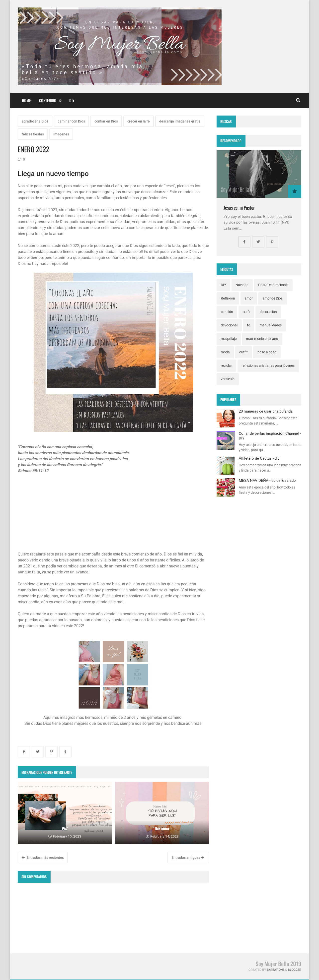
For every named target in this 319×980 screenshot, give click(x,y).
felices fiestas (33, 134)
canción (227, 312)
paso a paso (267, 352)
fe (248, 325)
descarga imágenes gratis (180, 121)
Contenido (50, 100)
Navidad (242, 285)
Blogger (295, 970)
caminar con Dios (71, 121)
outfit (243, 352)
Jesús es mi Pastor (239, 208)
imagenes (61, 134)
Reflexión (228, 298)
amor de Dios (273, 298)
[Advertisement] (113, 515)
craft (246, 312)
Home (26, 100)
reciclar (226, 366)
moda (225, 352)
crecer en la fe (139, 121)
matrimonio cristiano (262, 339)
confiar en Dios (106, 121)
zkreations (276, 970)
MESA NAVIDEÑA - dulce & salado (267, 481)
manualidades (271, 325)
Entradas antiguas (188, 857)
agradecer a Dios (35, 121)
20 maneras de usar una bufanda (266, 411)
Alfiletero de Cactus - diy (259, 458)
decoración (268, 312)
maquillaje (229, 339)
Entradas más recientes (43, 857)
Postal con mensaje (273, 285)
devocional (229, 325)
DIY (72, 100)
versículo (228, 379)
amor (249, 298)
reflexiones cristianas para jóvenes (268, 366)
